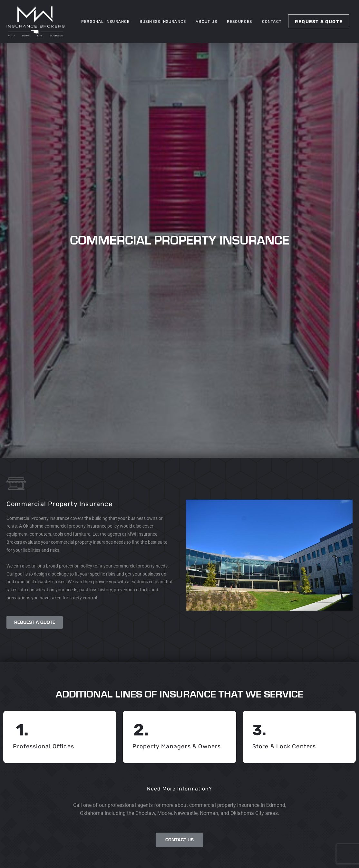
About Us (206, 22)
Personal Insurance (106, 22)
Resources (240, 22)
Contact (272, 22)
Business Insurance (163, 22)
